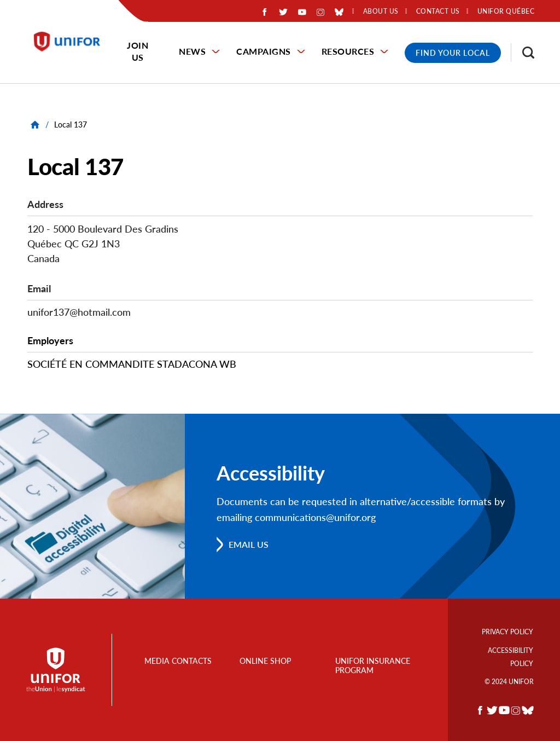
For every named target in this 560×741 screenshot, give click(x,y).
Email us (249, 544)
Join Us (138, 51)
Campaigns (264, 51)
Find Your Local (453, 53)
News (192, 51)
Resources (348, 51)
